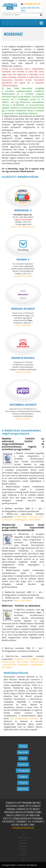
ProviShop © (23, 259)
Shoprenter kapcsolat (23, 358)
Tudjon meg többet (23, 325)
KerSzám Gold (36, 517)
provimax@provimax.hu (32, 4)
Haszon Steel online (22, 600)
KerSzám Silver (20, 517)
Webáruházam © (23, 210)
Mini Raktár (7, 667)
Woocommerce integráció (23, 405)
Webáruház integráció (23, 309)
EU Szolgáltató (33, 659)
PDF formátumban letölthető (24, 718)
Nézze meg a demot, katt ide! (23, 227)
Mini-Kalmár (23, 662)
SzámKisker (7, 520)
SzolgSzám (18, 659)
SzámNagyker (21, 520)
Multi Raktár (35, 520)
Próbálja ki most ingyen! (23, 276)
